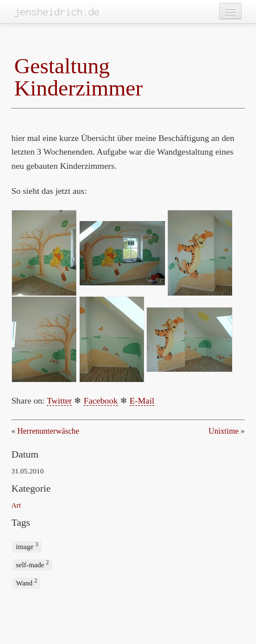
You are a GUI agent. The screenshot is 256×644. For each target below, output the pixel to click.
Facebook (101, 400)
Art (16, 505)
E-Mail (142, 400)
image (27, 546)
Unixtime (224, 431)
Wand (26, 582)
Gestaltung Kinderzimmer (79, 77)
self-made (32, 564)
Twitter (59, 400)
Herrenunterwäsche (49, 431)
